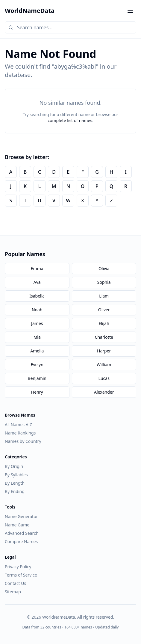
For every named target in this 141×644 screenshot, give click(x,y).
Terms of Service (21, 575)
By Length (15, 483)
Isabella (37, 296)
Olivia (104, 268)
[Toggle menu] (130, 11)
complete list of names (70, 120)
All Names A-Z (18, 425)
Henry (37, 392)
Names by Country (23, 441)
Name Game (17, 525)
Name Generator (21, 516)
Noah (37, 310)
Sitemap (13, 592)
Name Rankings (20, 433)
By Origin (14, 466)
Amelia (37, 351)
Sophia (104, 282)
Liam (104, 296)
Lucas (104, 378)
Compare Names (21, 541)
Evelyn (37, 365)
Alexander (104, 392)
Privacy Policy (18, 567)
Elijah (104, 323)
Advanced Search (22, 533)
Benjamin (37, 378)
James (37, 323)
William (104, 365)
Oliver (104, 310)
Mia (37, 337)
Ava (37, 282)
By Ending (15, 491)
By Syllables (16, 475)
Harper (104, 351)
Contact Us (15, 583)
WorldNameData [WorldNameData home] (30, 11)
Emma (37, 268)
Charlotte (104, 337)
